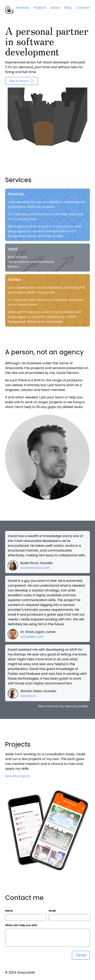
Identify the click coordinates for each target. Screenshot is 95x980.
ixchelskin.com (32, 637)
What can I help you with (21, 925)
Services (23, 8)
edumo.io (28, 696)
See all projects (18, 776)
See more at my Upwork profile (63, 706)
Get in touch (22, 81)
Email (52, 911)
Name (9, 911)
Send (81, 955)
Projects (40, 8)
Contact (83, 8)
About (55, 8)
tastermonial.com (35, 568)
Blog (68, 8)
